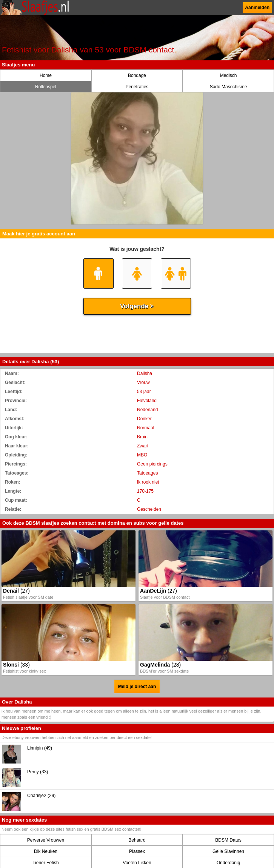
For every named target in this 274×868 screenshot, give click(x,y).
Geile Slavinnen (228, 851)
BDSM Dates (228, 840)
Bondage (137, 75)
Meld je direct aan (137, 687)
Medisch (229, 75)
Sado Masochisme (229, 87)
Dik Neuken (46, 851)
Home (46, 75)
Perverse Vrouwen (46, 840)
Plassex (137, 851)
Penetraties (137, 87)
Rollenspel (46, 87)
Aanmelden (257, 8)
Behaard (137, 840)
